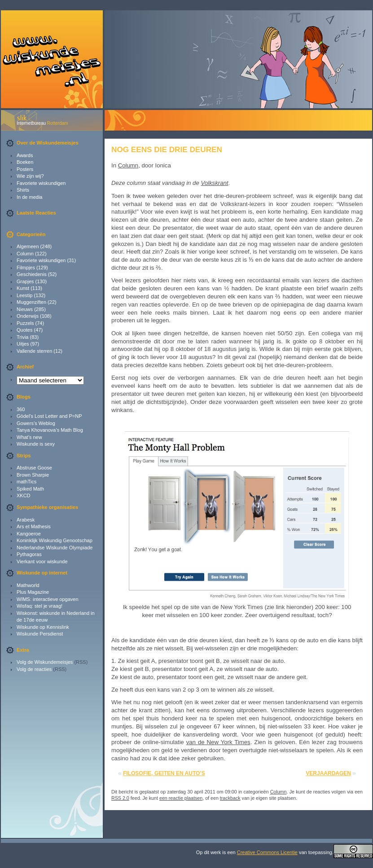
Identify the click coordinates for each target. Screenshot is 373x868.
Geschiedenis (32, 274)
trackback (230, 798)
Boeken (25, 162)
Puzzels (25, 323)
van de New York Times (218, 742)
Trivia (22, 337)
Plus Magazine (33, 592)
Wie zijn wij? (30, 176)
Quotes (24, 330)
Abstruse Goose (34, 468)
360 (21, 409)
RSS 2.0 (120, 798)
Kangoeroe (29, 534)
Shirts (23, 190)
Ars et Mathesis (34, 526)
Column (25, 254)
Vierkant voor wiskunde (42, 561)
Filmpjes (26, 267)
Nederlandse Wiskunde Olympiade (55, 548)
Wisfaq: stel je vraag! (39, 606)
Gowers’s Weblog (36, 423)
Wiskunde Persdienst (40, 634)
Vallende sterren (34, 351)
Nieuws (25, 309)
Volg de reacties (34, 669)
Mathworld (28, 585)
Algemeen (28, 246)
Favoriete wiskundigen (41, 183)
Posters (25, 169)
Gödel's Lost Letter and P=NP (49, 416)
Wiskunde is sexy (36, 444)
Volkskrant (214, 183)
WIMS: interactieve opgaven (48, 599)
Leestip (24, 295)
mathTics (26, 482)
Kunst (23, 288)
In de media (29, 197)
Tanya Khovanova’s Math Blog (50, 430)
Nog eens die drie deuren (167, 149)
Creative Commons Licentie (267, 852)
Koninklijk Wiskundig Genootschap (55, 540)
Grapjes (25, 281)
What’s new (29, 437)
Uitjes (23, 344)
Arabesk (26, 520)
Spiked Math (30, 489)
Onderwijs (28, 316)
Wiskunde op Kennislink (43, 627)
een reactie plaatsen (181, 798)
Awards (25, 155)
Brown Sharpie (33, 475)
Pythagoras (29, 554)
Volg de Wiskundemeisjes (45, 662)
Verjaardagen (328, 773)
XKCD (24, 495)
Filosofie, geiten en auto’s (164, 773)
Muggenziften (31, 302)
